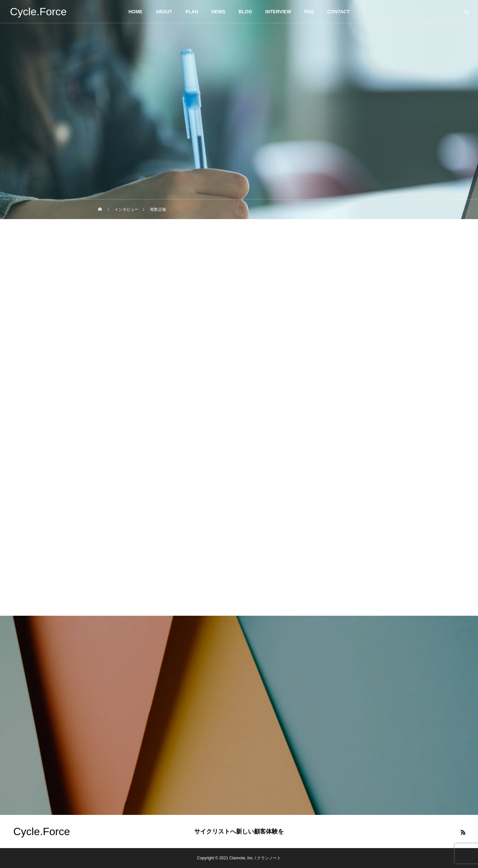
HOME (135, 12)
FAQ (309, 12)
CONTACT (338, 12)
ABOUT (164, 12)
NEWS (218, 12)
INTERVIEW (278, 12)
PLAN (192, 12)
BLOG (245, 12)
